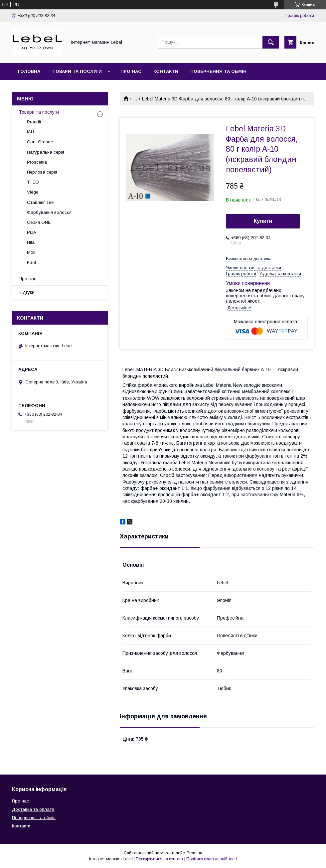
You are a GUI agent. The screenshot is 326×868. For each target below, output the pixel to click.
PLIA (32, 232)
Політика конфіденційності (212, 859)
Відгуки (27, 292)
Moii (31, 252)
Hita (31, 242)
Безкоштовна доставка (249, 259)
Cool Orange (40, 142)
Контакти (166, 71)
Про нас (131, 71)
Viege (33, 192)
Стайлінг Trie (40, 202)
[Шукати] (271, 42)
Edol (31, 263)
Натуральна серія (46, 152)
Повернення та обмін (218, 71)
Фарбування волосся (49, 212)
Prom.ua (194, 853)
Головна (29, 71)
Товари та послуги (77, 71)
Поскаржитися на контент (160, 859)
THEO (33, 182)
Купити (263, 221)
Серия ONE (39, 222)
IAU (30, 132)
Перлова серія (42, 172)
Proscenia (37, 162)
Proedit (34, 122)
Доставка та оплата (44, 89)
